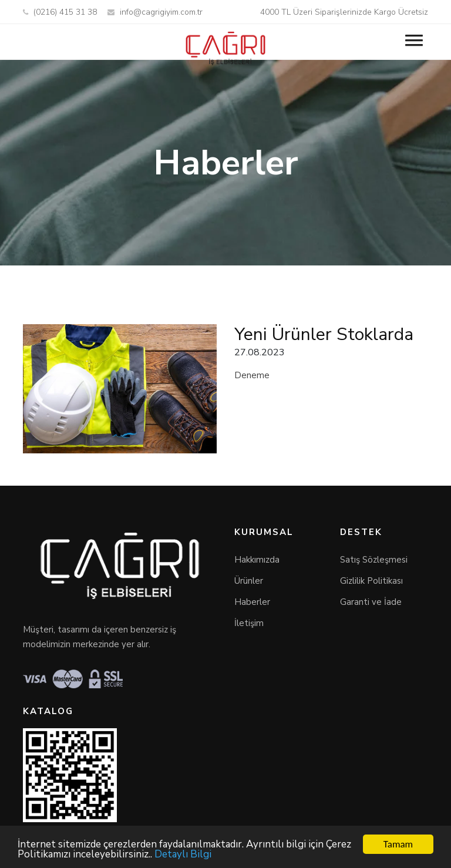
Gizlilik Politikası (371, 581)
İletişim (249, 623)
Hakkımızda (257, 560)
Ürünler (249, 581)
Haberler (252, 602)
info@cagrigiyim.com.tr (155, 12)
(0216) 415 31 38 (60, 12)
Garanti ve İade (371, 602)
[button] (413, 38)
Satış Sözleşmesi (374, 560)
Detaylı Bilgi (183, 855)
